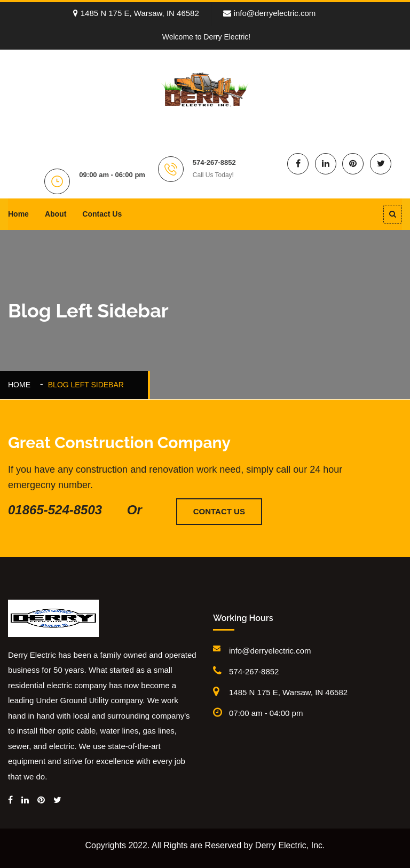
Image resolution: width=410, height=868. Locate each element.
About (56, 214)
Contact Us (102, 214)
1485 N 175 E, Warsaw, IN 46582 (136, 13)
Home (18, 214)
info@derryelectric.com (270, 13)
